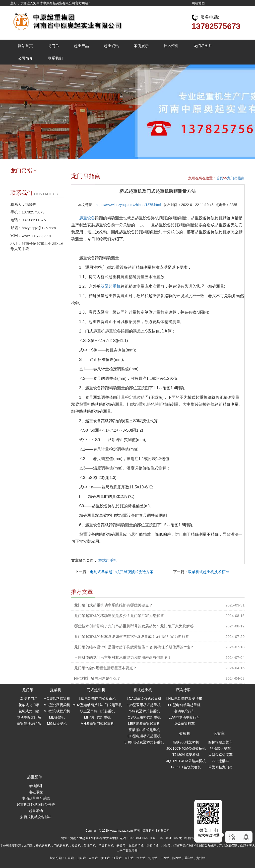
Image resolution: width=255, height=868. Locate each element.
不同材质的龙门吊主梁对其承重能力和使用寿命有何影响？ (123, 657)
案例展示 (141, 46)
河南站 (153, 858)
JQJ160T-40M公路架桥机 (186, 748)
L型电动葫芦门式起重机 (97, 699)
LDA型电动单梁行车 (184, 717)
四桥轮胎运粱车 (220, 742)
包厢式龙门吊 (29, 711)
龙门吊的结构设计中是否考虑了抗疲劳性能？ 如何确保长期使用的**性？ (134, 647)
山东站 (81, 858)
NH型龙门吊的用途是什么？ (97, 678)
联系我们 (55, 58)
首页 (220, 178)
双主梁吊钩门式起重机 (97, 711)
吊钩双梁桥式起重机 (144, 711)
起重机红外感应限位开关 (36, 804)
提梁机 (56, 690)
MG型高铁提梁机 (57, 711)
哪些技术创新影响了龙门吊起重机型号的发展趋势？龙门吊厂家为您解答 (134, 626)
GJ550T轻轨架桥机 (186, 767)
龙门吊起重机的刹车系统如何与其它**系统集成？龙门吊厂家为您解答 (132, 636)
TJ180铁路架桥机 (186, 755)
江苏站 (117, 858)
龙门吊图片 (203, 46)
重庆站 (189, 858)
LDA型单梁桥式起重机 (144, 699)
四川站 (129, 858)
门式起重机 (96, 690)
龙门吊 (53, 46)
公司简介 (25, 58)
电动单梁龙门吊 (29, 717)
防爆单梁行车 (184, 724)
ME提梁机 (57, 717)
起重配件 (35, 777)
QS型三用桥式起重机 (144, 717)
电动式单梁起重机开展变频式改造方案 (122, 572)
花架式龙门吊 (29, 705)
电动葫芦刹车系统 (36, 798)
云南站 (93, 858)
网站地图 (198, 3)
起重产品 (81, 46)
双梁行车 (183, 690)
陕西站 (177, 858)
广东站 (69, 858)
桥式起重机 (108, 560)
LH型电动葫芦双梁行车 (184, 699)
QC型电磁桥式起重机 (144, 736)
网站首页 (25, 46)
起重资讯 (111, 46)
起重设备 (87, 218)
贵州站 (141, 858)
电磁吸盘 (36, 792)
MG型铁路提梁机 (57, 699)
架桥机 (185, 733)
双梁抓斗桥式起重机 (144, 730)
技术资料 (171, 46)
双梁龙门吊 (29, 699)
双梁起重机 (111, 286)
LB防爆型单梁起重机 (144, 724)
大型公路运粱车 (220, 755)
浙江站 (105, 858)
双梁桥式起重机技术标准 (209, 572)
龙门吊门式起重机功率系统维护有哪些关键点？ (113, 605)
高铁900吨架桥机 (186, 742)
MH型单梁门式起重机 (97, 724)
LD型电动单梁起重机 (184, 705)
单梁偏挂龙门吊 (29, 724)
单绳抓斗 (36, 786)
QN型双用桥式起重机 (144, 705)
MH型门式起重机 (97, 717)
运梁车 (219, 733)
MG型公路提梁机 (57, 705)
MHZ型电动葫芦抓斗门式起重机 (97, 705)
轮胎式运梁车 (220, 748)
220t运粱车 (220, 761)
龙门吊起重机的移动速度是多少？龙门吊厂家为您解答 (119, 616)
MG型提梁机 (57, 724)
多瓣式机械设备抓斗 (36, 817)
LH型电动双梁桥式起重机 (144, 742)
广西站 (165, 858)
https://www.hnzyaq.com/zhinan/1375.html (128, 205)
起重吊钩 (36, 811)
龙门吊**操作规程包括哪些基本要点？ (106, 668)
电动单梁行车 (184, 711)
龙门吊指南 (236, 178)
